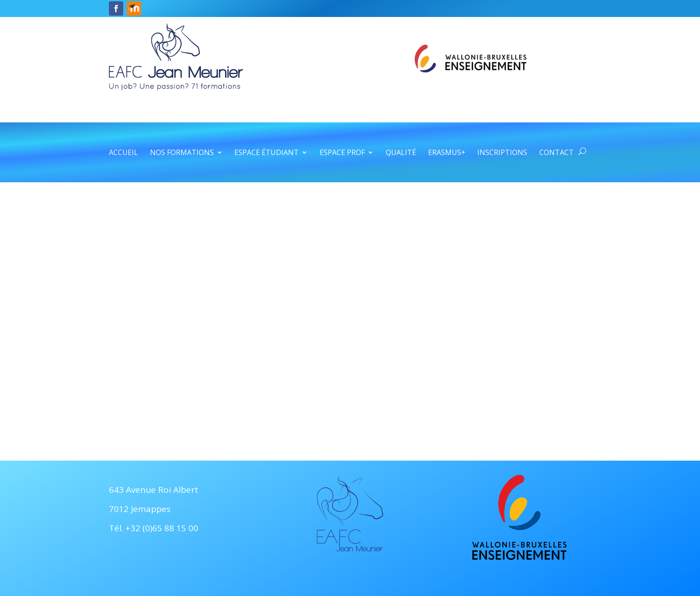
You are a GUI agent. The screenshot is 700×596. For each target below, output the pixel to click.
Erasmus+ (447, 153)
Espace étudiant (267, 153)
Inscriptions (502, 153)
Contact (556, 153)
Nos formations (182, 153)
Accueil (123, 153)
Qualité (401, 153)
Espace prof (342, 153)
